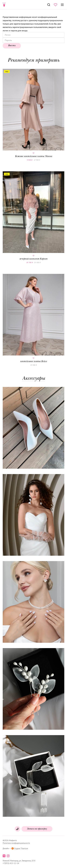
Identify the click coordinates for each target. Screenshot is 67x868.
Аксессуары (34, 379)
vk (4, 856)
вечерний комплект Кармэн (33, 216)
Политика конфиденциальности (16, 843)
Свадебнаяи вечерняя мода (4, 5)
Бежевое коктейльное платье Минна (33, 113)
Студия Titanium (21, 848)
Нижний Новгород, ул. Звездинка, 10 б (19, 861)
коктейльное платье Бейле (33, 318)
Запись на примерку (37, 829)
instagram (8, 856)
